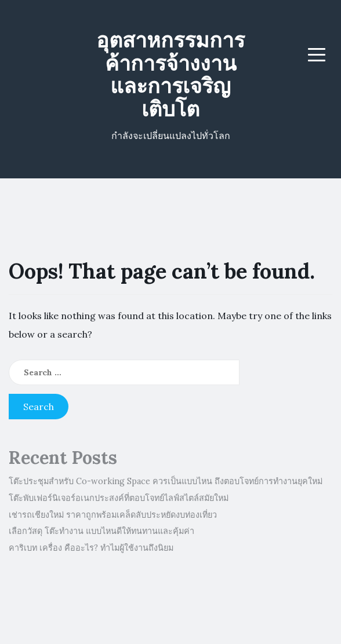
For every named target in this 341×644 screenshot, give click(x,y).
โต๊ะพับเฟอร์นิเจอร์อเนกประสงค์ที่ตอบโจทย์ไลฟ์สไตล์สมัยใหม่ (119, 498)
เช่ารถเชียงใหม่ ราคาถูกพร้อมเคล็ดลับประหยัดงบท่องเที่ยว (113, 515)
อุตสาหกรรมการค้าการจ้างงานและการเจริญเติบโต (170, 74)
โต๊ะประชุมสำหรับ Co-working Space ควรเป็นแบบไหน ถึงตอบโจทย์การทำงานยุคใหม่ (166, 481)
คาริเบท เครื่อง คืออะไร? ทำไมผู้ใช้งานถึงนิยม (91, 548)
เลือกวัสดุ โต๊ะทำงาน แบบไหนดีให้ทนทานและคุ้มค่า (101, 531)
